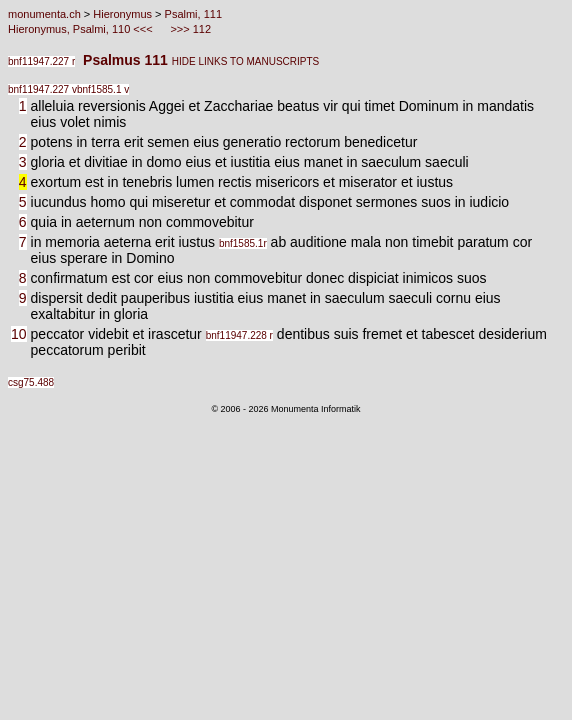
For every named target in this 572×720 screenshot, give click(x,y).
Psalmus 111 (123, 60)
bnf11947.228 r (239, 335)
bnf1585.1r (243, 243)
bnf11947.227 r (41, 61)
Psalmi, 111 (193, 14)
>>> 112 (189, 29)
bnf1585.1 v (103, 89)
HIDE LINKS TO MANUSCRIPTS (245, 61)
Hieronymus (122, 14)
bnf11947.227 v (42, 89)
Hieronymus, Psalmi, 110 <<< (82, 29)
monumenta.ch (44, 14)
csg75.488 (31, 382)
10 (19, 334)
